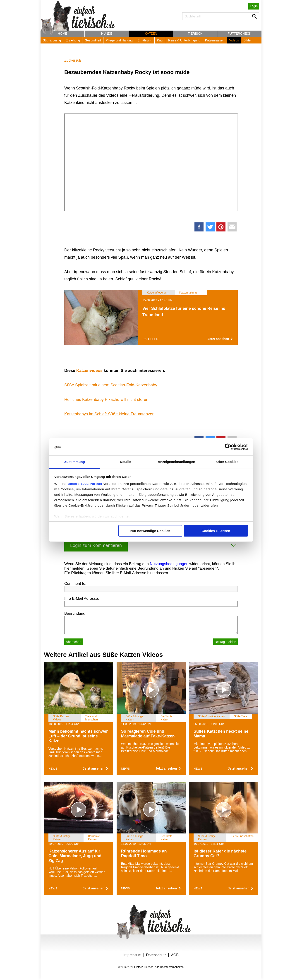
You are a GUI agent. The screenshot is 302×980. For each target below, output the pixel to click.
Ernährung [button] (145, 40)
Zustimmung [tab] (75, 462)
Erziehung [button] (73, 40)
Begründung (75, 613)
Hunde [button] (107, 34)
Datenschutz (156, 955)
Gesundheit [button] (93, 40)
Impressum (132, 955)
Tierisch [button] (195, 34)
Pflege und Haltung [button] (119, 40)
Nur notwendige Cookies (150, 531)
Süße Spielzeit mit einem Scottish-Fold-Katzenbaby (111, 385)
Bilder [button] (248, 40)
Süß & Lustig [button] (52, 40)
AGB (175, 955)
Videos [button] (234, 40)
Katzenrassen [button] (215, 40)
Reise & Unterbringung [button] (184, 40)
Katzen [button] (151, 34)
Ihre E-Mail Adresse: (82, 598)
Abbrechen (74, 642)
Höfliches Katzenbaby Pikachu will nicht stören (106, 400)
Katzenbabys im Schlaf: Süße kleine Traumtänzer (109, 414)
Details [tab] (126, 462)
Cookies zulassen (216, 531)
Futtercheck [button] (240, 34)
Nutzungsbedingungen (169, 564)
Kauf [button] (160, 40)
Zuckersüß (73, 60)
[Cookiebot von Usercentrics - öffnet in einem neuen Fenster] (228, 447)
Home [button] (62, 34)
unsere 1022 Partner (85, 484)
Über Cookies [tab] (228, 462)
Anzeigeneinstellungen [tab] (176, 462)
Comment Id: (75, 584)
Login (254, 6)
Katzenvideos (89, 371)
